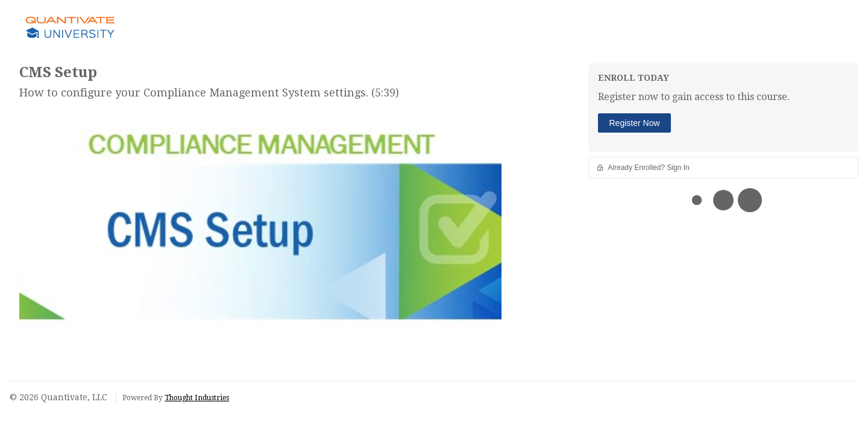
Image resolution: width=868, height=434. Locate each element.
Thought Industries (197, 398)
